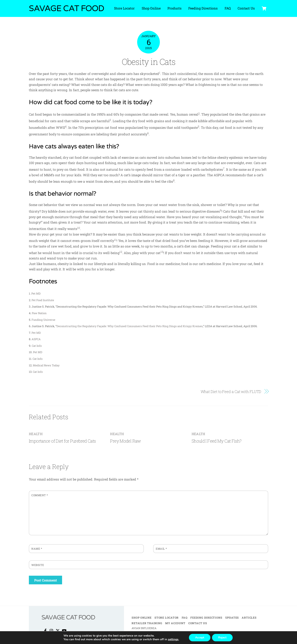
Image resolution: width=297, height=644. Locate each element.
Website (38, 565)
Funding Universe (43, 320)
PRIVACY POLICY (154, 638)
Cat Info (37, 346)
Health (36, 434)
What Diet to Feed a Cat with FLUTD (231, 392)
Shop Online (151, 8)
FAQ (228, 8)
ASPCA (36, 339)
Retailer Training (147, 623)
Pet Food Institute (43, 300)
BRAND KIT (174, 638)
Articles (249, 618)
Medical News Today (46, 365)
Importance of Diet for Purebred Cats (62, 441)
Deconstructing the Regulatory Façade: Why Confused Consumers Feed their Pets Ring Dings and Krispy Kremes (130, 326)
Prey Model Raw (125, 441)
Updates (232, 618)
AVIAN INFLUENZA (144, 628)
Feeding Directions (203, 8)
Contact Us (246, 8)
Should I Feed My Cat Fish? (217, 441)
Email (161, 549)
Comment (40, 495)
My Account (175, 623)
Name (37, 549)
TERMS (136, 638)
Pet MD (36, 294)
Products (174, 8)
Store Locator (124, 8)
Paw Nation (39, 313)
